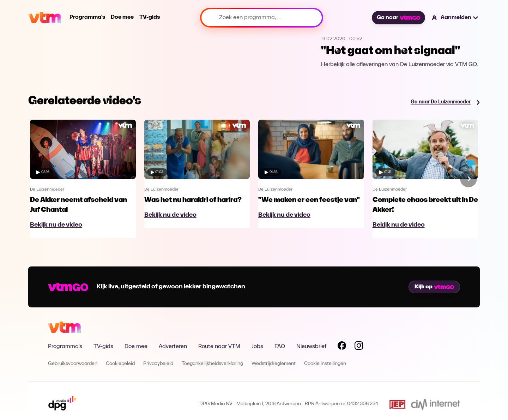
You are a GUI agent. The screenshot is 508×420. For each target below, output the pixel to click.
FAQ (280, 347)
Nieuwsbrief (311, 347)
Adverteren (173, 347)
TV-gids (150, 17)
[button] (455, 18)
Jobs (257, 347)
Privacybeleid (158, 364)
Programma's (87, 17)
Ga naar (398, 18)
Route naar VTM (219, 347)
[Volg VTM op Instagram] (359, 347)
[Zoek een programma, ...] (262, 18)
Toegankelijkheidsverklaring (212, 364)
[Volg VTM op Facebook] (342, 347)
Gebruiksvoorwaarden (73, 364)
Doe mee (122, 17)
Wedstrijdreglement (274, 364)
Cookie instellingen (325, 364)
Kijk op (434, 287)
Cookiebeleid (120, 364)
